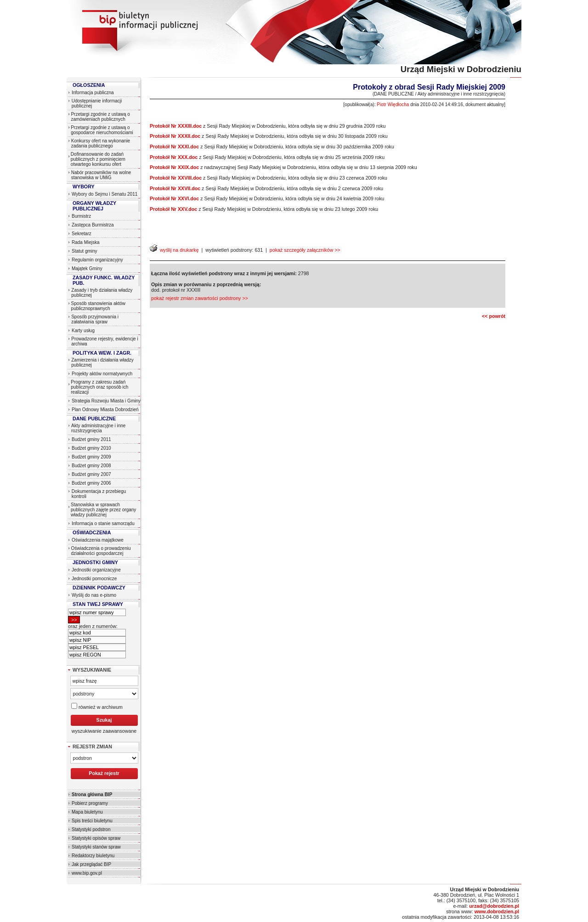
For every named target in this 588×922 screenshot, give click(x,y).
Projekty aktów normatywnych (102, 374)
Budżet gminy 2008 (91, 466)
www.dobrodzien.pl (497, 911)
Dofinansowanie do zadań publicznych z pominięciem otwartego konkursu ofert (98, 159)
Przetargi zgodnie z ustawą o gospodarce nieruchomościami (102, 130)
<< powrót (494, 316)
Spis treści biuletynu (92, 821)
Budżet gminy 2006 (91, 483)
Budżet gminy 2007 (91, 474)
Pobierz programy (90, 803)
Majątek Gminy (87, 269)
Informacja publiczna (93, 93)
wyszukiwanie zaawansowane (104, 731)
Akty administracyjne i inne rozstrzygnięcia (98, 428)
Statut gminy (85, 251)
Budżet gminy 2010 (91, 448)
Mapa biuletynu (87, 812)
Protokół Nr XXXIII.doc (176, 126)
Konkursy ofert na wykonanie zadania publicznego (101, 143)
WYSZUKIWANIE (92, 670)
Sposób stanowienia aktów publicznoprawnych (98, 306)
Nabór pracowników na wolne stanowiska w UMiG (101, 175)
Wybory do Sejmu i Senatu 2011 (105, 194)
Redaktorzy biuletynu (93, 856)
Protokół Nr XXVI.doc (174, 198)
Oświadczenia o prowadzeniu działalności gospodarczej (101, 551)
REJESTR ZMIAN (92, 747)
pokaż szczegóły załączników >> (305, 250)
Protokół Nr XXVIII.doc (176, 178)
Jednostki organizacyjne (96, 570)
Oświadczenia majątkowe (98, 540)
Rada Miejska (86, 242)
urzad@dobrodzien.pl (494, 906)
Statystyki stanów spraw (96, 847)
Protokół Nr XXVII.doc (175, 188)
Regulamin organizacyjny (97, 260)
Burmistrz (81, 216)
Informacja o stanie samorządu (103, 523)
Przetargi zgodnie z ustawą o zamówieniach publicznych (100, 117)
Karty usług (83, 331)
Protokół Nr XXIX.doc (174, 167)
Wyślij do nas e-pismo (94, 595)
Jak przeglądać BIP (91, 864)
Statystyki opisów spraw (96, 838)
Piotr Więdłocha (393, 105)
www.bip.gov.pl (87, 873)
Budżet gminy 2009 (91, 457)
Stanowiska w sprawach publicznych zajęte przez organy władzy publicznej (103, 510)
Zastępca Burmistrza (93, 225)
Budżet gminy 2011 (91, 439)
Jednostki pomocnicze (94, 579)
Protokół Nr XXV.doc (173, 209)
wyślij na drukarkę (174, 250)
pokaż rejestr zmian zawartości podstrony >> (200, 298)
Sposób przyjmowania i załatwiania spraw (95, 319)
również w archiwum (97, 706)
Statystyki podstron (91, 829)
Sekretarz (82, 234)
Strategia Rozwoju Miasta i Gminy (106, 401)
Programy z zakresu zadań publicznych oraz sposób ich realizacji (99, 387)
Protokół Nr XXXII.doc (175, 136)
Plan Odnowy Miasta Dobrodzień (105, 410)
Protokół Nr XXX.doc (174, 157)
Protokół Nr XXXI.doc (174, 147)
